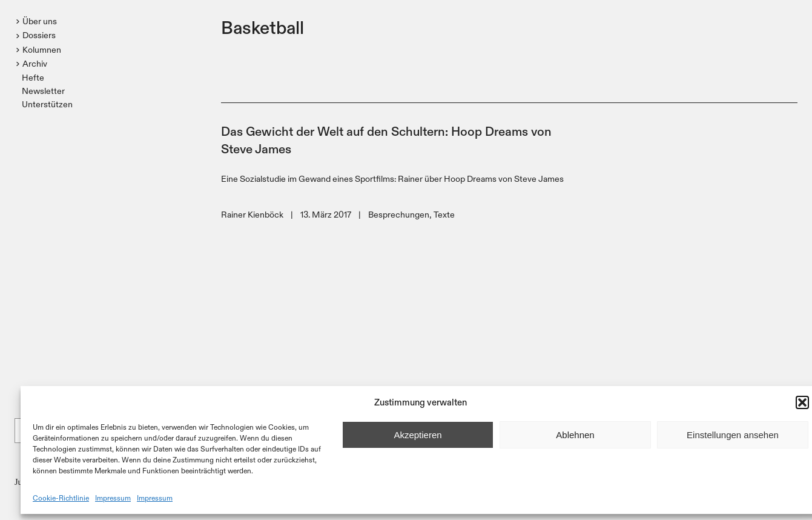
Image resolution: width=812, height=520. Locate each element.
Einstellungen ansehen (733, 435)
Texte (444, 214)
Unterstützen (47, 104)
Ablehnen (575, 435)
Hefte (33, 77)
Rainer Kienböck (252, 214)
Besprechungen (399, 214)
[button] (802, 402)
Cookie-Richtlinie (61, 498)
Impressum (113, 498)
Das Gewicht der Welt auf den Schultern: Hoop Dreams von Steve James (386, 139)
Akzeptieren (418, 435)
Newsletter (43, 91)
